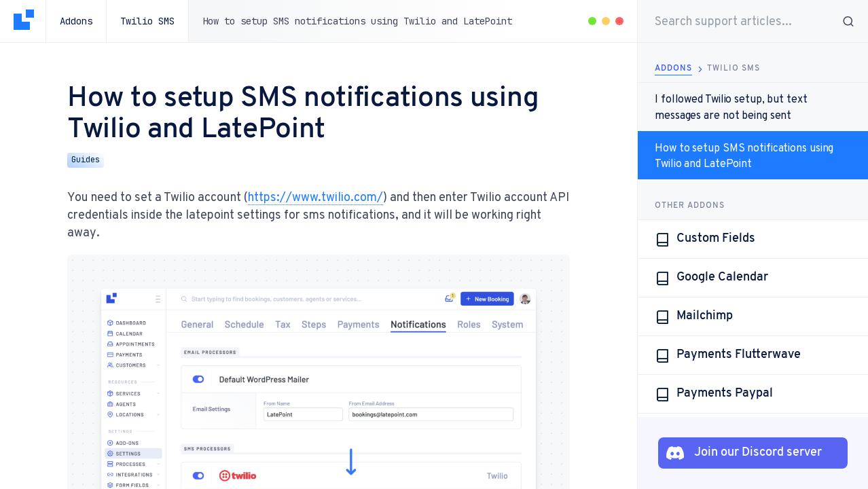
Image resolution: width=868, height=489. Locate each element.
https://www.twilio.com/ (315, 197)
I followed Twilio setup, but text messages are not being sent (731, 107)
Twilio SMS (147, 21)
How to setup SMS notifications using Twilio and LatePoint (744, 156)
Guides (86, 160)
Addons (76, 21)
